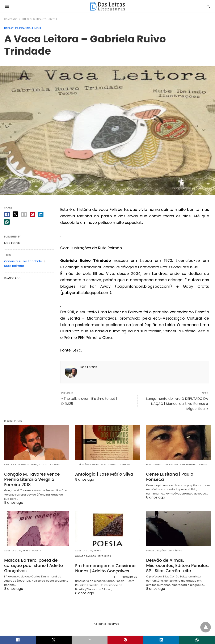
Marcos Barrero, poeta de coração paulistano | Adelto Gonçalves (34, 565)
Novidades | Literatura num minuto (171, 465)
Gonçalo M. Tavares (45, 465)
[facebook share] (7, 214)
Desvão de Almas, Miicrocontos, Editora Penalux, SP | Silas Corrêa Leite (177, 565)
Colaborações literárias (93, 556)
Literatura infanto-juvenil (40, 19)
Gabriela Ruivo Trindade (23, 261)
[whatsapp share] (7, 222)
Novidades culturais (116, 465)
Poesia (203, 465)
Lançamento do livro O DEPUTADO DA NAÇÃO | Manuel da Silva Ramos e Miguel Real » (177, 404)
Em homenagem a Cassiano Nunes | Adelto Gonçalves (105, 568)
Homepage (11, 19)
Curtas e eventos (17, 465)
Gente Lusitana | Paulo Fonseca (170, 477)
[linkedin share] (41, 214)
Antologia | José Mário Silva (104, 474)
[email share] (24, 214)
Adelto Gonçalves (17, 551)
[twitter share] (15, 214)
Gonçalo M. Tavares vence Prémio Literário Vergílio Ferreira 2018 (32, 479)
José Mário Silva (87, 465)
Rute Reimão (14, 266)
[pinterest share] (32, 214)
